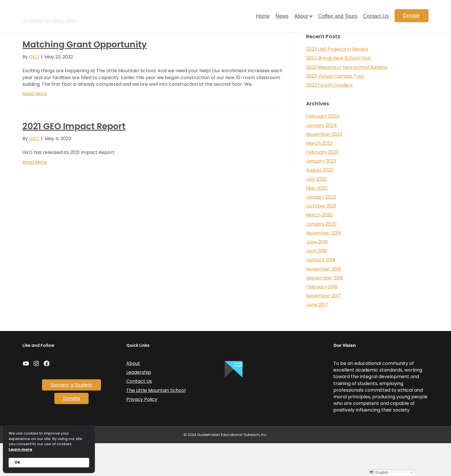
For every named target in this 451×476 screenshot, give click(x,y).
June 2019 (317, 275)
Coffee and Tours (338, 16)
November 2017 (324, 329)
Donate (412, 16)
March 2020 (319, 248)
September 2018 (325, 311)
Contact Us (376, 16)
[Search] (367, 49)
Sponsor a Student (71, 418)
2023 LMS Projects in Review (337, 82)
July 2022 (316, 212)
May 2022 (317, 221)
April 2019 (317, 284)
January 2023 (321, 194)
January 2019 (321, 293)
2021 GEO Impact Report (74, 159)
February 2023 (322, 185)
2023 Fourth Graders (329, 118)
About (301, 16)
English (379, 473)
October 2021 (321, 239)
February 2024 (323, 149)
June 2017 (317, 337)
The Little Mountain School (156, 423)
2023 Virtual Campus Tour (335, 109)
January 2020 (321, 257)
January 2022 (321, 230)
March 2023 (319, 176)
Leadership (139, 405)
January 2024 (321, 158)
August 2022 (320, 203)
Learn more (20, 450)
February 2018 (322, 320)
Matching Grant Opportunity (85, 77)
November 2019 (323, 266)
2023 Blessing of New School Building (347, 100)
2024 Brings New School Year (339, 91)
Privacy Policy (142, 432)
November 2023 (324, 167)
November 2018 (324, 301)
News (282, 16)
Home (263, 16)
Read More (35, 126)
